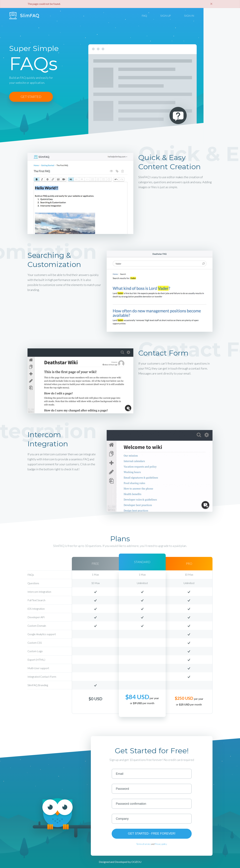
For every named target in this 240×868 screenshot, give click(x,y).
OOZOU (136, 862)
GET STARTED (31, 97)
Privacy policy (161, 844)
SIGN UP (166, 16)
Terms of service (143, 844)
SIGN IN (189, 16)
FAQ (144, 16)
